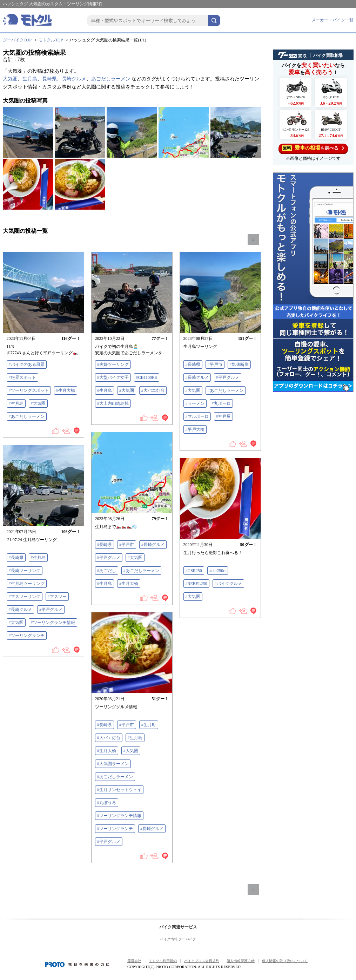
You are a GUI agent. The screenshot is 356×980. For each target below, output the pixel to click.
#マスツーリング (25, 597)
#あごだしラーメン (27, 416)
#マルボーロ (197, 416)
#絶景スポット (22, 377)
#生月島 (16, 403)
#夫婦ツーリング (113, 364)
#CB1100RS (147, 377)
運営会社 (134, 961)
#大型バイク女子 (113, 377)
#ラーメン (195, 403)
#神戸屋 (223, 416)
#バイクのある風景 (27, 364)
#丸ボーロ (221, 403)
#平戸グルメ (228, 377)
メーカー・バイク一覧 (333, 20)
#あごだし (107, 571)
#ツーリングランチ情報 (53, 623)
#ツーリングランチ (27, 636)
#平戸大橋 (195, 429)
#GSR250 (194, 571)
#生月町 (149, 725)
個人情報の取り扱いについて (285, 961)
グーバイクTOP (17, 40)
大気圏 (10, 79)
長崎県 (49, 79)
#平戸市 (215, 364)
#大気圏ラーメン (113, 764)
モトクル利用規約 (163, 961)
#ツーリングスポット (29, 390)
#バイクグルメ (228, 584)
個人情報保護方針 (241, 961)
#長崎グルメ (197, 377)
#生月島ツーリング (27, 584)
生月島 (30, 79)
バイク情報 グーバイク (178, 939)
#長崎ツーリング (25, 571)
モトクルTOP (51, 40)
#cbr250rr (218, 571)
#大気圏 (38, 403)
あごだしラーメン (111, 79)
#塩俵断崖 (239, 364)
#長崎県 (193, 364)
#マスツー (57, 597)
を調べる (313, 148)
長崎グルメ (74, 79)
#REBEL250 (196, 584)
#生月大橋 (66, 390)
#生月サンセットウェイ (119, 790)
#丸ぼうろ (107, 803)
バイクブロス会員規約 (202, 961)
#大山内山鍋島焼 (113, 403)
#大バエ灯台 (153, 390)
